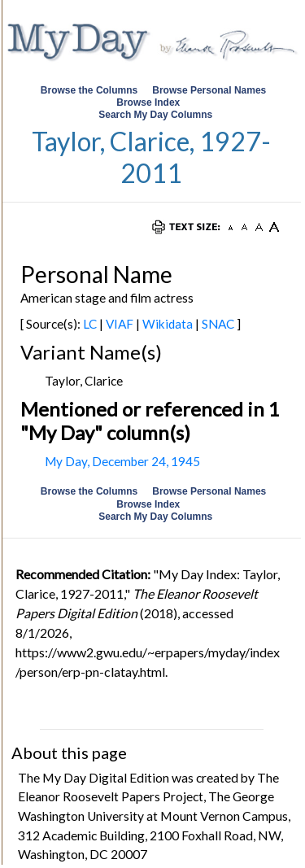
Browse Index (148, 103)
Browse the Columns (89, 90)
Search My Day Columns (155, 115)
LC (90, 324)
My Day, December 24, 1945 (122, 461)
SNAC (218, 324)
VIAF (120, 324)
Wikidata (168, 324)
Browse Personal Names (210, 90)
